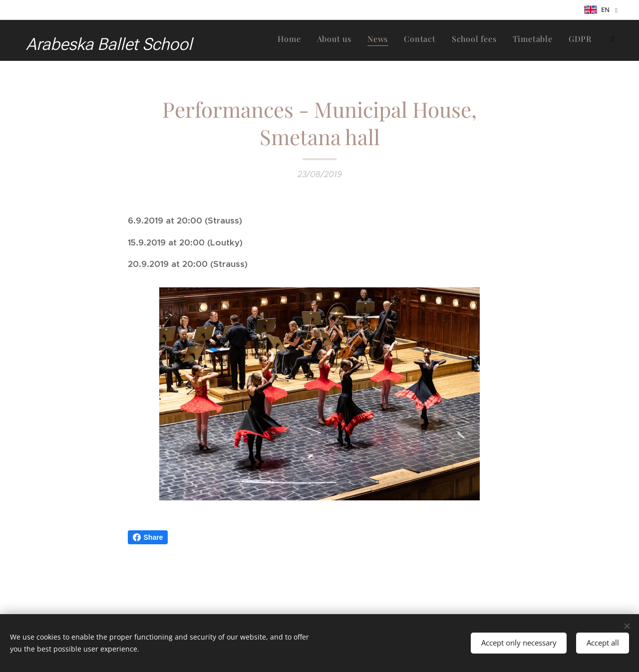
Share (148, 537)
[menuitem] (446, 40)
